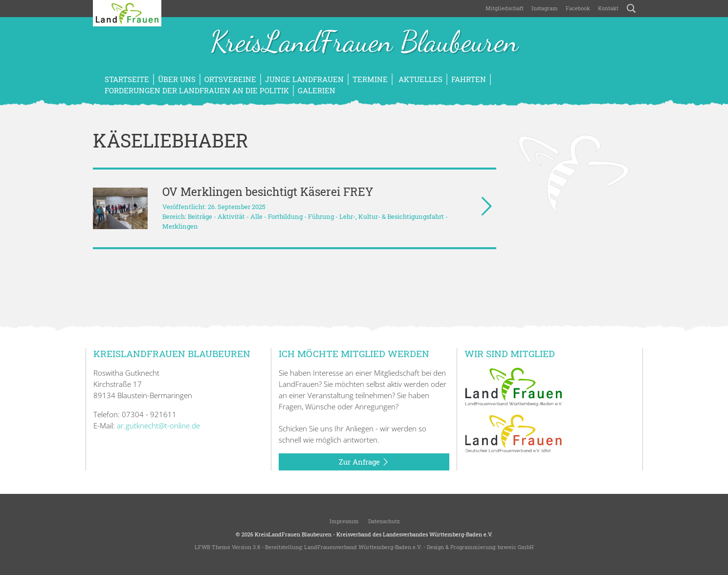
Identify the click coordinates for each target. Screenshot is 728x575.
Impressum (343, 521)
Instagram (545, 8)
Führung (321, 216)
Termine (370, 79)
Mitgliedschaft (505, 8)
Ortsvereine (230, 79)
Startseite (127, 79)
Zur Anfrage (364, 462)
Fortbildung (285, 216)
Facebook (578, 8)
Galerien (317, 90)
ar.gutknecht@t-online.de (158, 426)
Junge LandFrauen (304, 79)
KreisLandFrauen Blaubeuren (364, 43)
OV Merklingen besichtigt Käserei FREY (268, 192)
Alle (256, 216)
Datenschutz (383, 521)
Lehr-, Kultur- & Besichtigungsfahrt (392, 216)
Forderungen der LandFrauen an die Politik (197, 90)
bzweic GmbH (516, 547)
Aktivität (231, 216)
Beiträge (200, 216)
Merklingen (180, 226)
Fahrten (469, 79)
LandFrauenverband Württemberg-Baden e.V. (363, 547)
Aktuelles (419, 79)
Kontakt (608, 8)
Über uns (177, 79)
